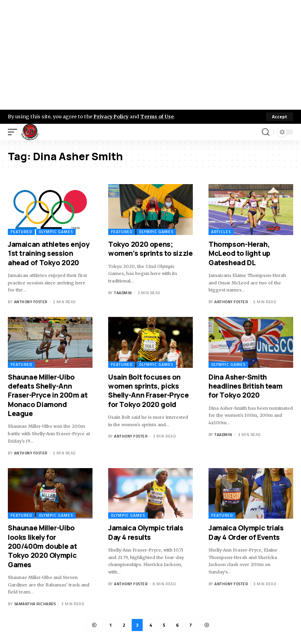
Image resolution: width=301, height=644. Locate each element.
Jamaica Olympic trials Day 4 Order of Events (246, 532)
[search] (265, 132)
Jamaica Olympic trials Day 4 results (146, 532)
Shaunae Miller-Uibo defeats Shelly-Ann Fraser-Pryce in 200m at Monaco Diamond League (48, 395)
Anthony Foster (31, 302)
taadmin (123, 293)
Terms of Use (159, 116)
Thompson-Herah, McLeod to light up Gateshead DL (239, 253)
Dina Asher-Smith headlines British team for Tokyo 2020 (246, 386)
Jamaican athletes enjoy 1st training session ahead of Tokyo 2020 (49, 253)
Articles (221, 232)
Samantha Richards (35, 604)
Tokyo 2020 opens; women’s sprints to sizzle (150, 249)
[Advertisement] (150, 55)
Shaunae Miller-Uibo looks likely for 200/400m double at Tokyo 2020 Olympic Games (42, 546)
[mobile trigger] (15, 132)
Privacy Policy (112, 116)
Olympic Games (56, 232)
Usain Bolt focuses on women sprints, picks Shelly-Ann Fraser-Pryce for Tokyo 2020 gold (148, 391)
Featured (21, 232)
